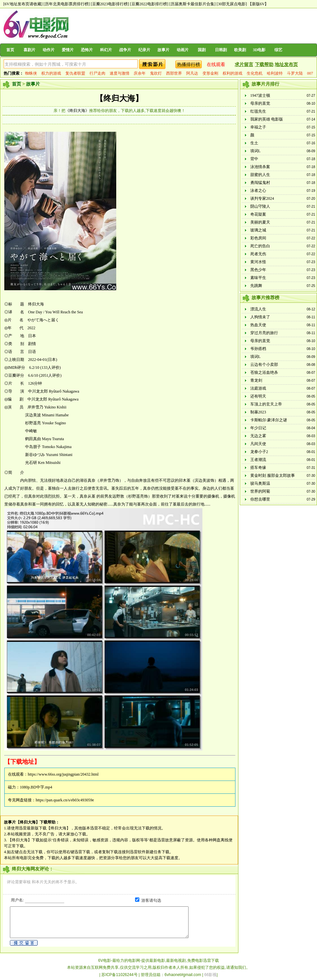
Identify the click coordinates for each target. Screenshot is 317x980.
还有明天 (258, 396)
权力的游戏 (51, 73)
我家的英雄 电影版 (267, 119)
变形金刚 (210, 73)
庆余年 (140, 73)
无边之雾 (258, 436)
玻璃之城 (258, 230)
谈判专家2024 (262, 198)
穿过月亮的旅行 (264, 333)
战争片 (125, 50)
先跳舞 (256, 286)
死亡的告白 (260, 246)
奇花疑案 (258, 214)
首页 (10, 50)
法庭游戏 (258, 388)
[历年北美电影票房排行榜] (67, 4)
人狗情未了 (260, 317)
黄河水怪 (258, 262)
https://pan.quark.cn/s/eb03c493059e (65, 800)
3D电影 (259, 50)
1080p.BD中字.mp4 (36, 787)
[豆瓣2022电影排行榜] (149, 4)
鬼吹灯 (156, 73)
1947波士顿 (260, 95)
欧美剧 (240, 50)
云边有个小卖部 (264, 365)
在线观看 (216, 65)
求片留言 (244, 65)
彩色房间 (258, 238)
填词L (255, 151)
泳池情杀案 (260, 167)
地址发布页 (286, 65)
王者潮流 (258, 460)
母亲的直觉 (260, 103)
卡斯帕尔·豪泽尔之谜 (269, 420)
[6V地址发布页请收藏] (23, 4)
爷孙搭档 (258, 349)
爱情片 (68, 50)
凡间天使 (258, 444)
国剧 (202, 50)
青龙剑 (256, 380)
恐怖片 (87, 50)
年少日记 (258, 428)
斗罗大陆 (295, 73)
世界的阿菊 (260, 491)
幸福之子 (258, 127)
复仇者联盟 (75, 73)
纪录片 (144, 50)
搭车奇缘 (258, 468)
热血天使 (258, 325)
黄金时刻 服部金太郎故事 (273, 475)
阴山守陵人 (260, 206)
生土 (254, 143)
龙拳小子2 (259, 452)
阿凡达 (192, 73)
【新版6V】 (258, 4)
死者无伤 (258, 254)
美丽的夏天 (260, 222)
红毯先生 (258, 111)
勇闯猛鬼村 (260, 183)
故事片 (163, 50)
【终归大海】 (119, 98)
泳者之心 (258, 191)
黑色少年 (258, 270)
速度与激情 (120, 73)
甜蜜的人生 (260, 175)
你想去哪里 (260, 499)
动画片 (183, 50)
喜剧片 (29, 50)
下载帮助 (264, 65)
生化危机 (255, 73)
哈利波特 (275, 73)
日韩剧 (221, 50)
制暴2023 (258, 412)
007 (310, 73)
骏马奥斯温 (260, 483)
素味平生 (258, 278)
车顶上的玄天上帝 (266, 404)
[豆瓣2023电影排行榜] (110, 4)
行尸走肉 (97, 73)
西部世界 (174, 73)
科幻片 (106, 50)
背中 (254, 159)
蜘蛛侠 (31, 73)
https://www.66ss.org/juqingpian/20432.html (63, 774)
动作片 (49, 50)
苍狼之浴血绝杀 (264, 372)
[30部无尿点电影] (232, 4)
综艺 (278, 50)
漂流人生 (258, 309)
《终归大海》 (77, 111)
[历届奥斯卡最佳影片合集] (193, 4)
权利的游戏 (232, 73)
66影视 (211, 975)
